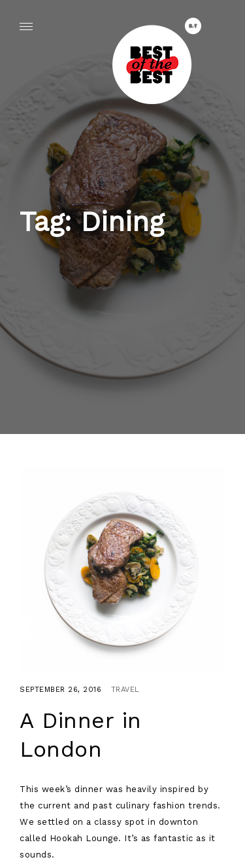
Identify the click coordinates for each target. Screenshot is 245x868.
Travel (125, 690)
